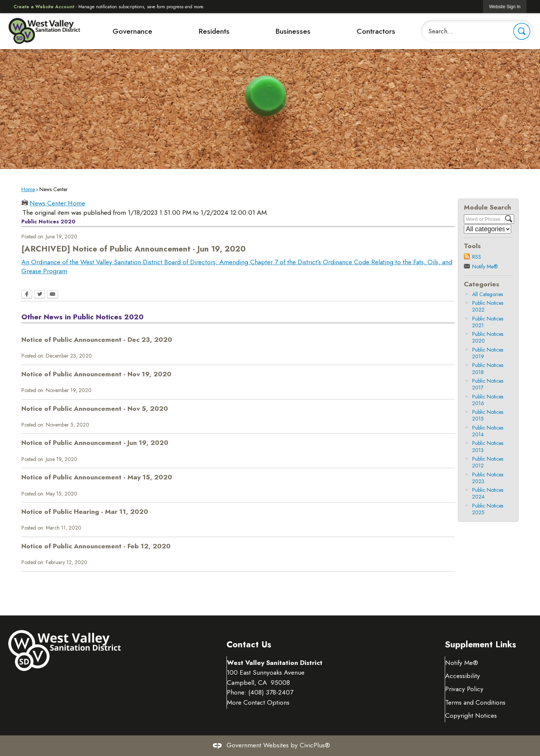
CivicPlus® (315, 745)
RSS (477, 257)
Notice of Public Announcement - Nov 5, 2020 (95, 409)
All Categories (487, 294)
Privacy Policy (465, 689)
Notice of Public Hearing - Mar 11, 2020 (85, 512)
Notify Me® (485, 266)
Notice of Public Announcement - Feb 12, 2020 (96, 546)
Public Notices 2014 (488, 431)
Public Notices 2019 (488, 353)
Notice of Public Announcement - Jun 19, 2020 (95, 443)
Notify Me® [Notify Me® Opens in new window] (462, 663)
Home (28, 189)
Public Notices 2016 (488, 400)
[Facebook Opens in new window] (27, 295)
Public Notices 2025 (488, 509)
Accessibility (463, 676)
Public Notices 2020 (488, 337)
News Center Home (57, 203)
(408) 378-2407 (271, 692)
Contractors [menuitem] (376, 31)
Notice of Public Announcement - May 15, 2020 (97, 477)
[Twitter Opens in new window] (40, 295)
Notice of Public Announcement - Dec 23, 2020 (97, 340)
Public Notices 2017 (488, 384)
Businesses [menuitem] (293, 31)
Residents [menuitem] (214, 31)
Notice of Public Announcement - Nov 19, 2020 (96, 374)
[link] (505, 7)
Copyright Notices (471, 716)
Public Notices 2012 (488, 462)
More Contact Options (259, 702)
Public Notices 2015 (488, 415)
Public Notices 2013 (488, 446)
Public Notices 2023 (488, 478)
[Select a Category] (487, 229)
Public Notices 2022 (488, 306)
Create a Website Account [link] (44, 7)
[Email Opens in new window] (52, 295)
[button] (522, 31)
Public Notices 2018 (488, 368)
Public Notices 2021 (488, 322)
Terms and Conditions (476, 702)
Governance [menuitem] (132, 31)
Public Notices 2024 (488, 493)
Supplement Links (480, 644)
